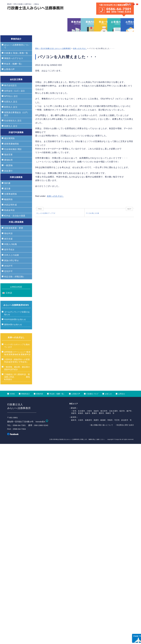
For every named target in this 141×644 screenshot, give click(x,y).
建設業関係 (9, 145)
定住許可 (8, 278)
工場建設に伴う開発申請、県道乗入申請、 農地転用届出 (17, 384)
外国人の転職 (11, 251)
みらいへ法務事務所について (17, 53)
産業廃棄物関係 (12, 151)
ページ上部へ (132, 626)
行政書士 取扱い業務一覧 (16, 60)
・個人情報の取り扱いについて (101, 432)
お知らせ (108, 401)
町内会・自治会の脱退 (15, 222)
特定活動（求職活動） (15, 283)
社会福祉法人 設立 (13, 127)
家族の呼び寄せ (12, 267)
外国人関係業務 (16, 229)
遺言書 (7, 195)
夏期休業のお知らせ (13, 331)
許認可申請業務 (16, 139)
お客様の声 (9, 76)
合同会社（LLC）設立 (15, 98)
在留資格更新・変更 (14, 235)
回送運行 (8, 178)
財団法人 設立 (11, 114)
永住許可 (8, 273)
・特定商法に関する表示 (124, 432)
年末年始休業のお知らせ (15, 326)
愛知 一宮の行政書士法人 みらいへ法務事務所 (53, 55)
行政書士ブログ (92, 401)
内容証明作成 (11, 211)
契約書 (7, 190)
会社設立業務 (16, 86)
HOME (12, 401)
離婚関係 (8, 206)
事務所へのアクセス (14, 65)
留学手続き (9, 256)
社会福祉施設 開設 (13, 156)
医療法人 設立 (11, 133)
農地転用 (8, 167)
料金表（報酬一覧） (14, 71)
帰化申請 (8, 240)
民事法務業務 (16, 184)
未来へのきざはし (80, 55)
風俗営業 (8, 161)
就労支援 (8, 245)
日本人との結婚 (12, 262)
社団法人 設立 (11, 108)
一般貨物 (8, 172)
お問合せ (122, 401)
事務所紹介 (16, 46)
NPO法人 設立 (11, 103)
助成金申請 (9, 217)
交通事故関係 (11, 201)
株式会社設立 (11, 92)
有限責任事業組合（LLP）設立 (17, 121)
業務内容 (40, 401)
